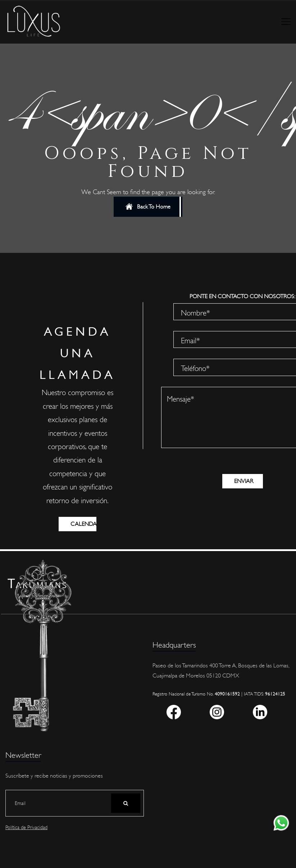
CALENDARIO (84, 524)
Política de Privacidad (26, 828)
